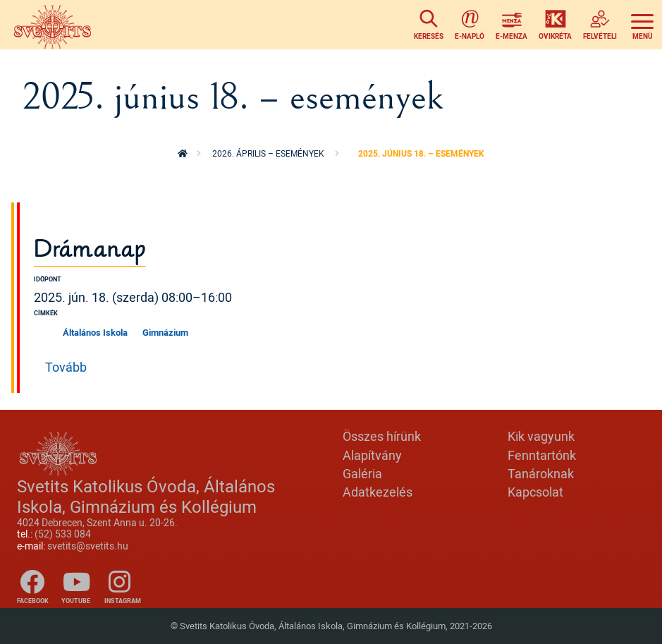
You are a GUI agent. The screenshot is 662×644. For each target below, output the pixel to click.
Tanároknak (541, 473)
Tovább (66, 367)
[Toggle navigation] (642, 25)
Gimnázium (165, 332)
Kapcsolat (535, 492)
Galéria (362, 473)
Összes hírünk (382, 436)
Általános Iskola (95, 332)
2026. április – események (268, 153)
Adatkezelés (378, 492)
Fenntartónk (542, 455)
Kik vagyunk (541, 436)
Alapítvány (372, 455)
